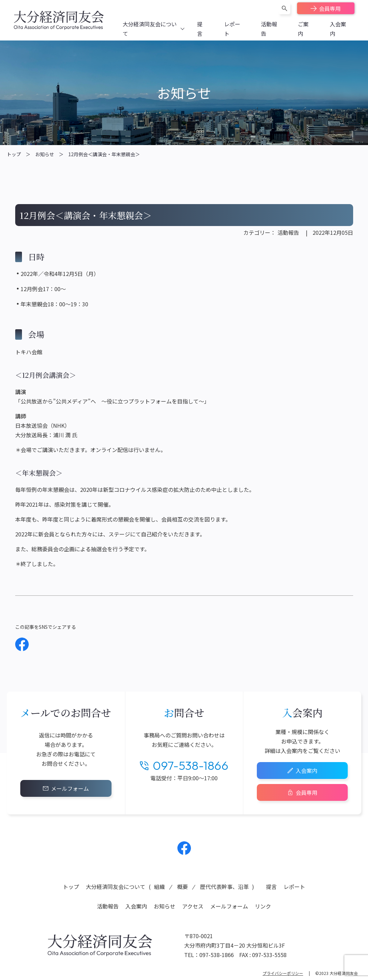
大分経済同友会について (116, 887)
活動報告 (288, 232)
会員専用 (330, 8)
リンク (263, 906)
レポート (294, 887)
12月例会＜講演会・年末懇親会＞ (104, 154)
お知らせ (45, 154)
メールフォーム (70, 788)
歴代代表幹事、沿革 (224, 887)
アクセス (193, 906)
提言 (271, 887)
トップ (14, 154)
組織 (160, 887)
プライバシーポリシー (283, 973)
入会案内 (306, 771)
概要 (182, 887)
